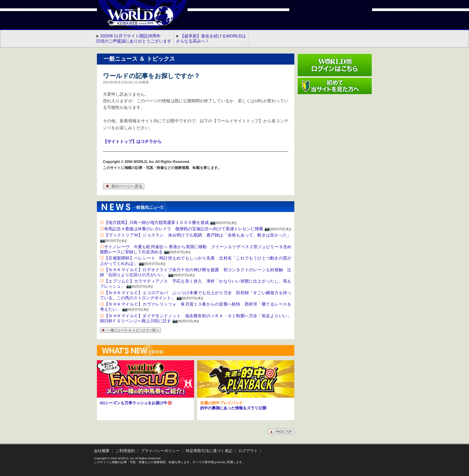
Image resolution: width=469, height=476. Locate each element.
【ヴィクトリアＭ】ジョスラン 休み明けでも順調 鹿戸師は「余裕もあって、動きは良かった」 (198, 235)
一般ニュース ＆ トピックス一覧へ (130, 330)
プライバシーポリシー (160, 451)
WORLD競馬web (134, 19)
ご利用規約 (125, 451)
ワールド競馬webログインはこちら (335, 65)
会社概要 (102, 451)
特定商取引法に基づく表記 (209, 451)
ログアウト (248, 451)
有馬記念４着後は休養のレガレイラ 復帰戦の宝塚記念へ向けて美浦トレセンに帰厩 (184, 229)
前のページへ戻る (124, 186)
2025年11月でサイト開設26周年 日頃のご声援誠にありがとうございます (134, 38)
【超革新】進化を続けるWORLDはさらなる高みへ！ (211, 38)
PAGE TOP (281, 431)
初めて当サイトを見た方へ (335, 86)
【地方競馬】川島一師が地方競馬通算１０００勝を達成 (156, 222)
